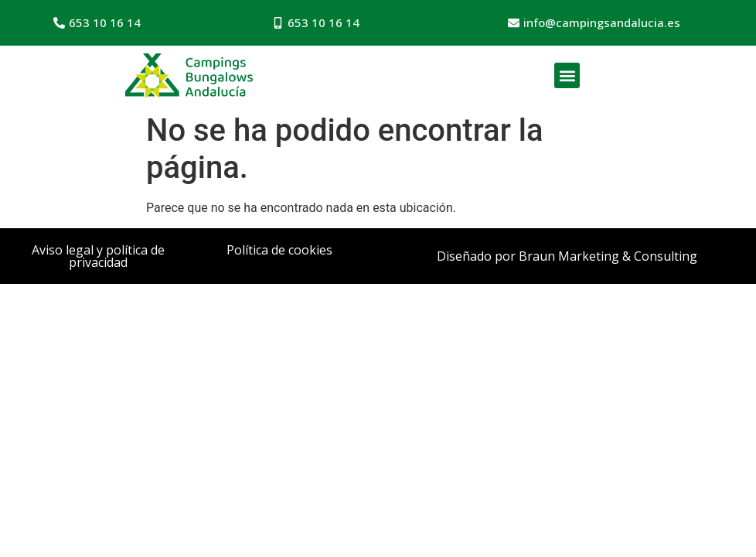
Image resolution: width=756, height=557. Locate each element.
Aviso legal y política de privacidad (98, 256)
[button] (567, 75)
